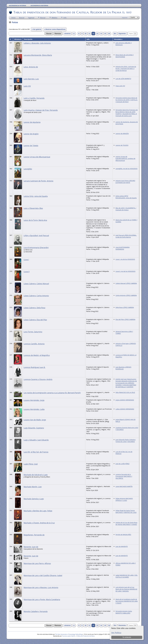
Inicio (13, 18)
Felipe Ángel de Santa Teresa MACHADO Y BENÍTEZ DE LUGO (126, 511)
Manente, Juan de (31, 547)
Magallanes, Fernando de (34, 535)
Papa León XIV (120, 86)
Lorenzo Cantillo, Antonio (34, 344)
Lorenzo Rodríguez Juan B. (34, 367)
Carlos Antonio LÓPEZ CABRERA (126, 295)
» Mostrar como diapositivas (55, 29)
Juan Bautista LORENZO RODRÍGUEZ (123, 368)
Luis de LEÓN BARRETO (123, 79)
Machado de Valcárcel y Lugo (36, 475)
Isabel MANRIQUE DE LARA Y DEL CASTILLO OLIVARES (127, 576)
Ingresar (31, 18)
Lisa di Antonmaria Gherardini (36, 248)
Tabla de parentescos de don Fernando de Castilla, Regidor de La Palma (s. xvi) (72, 12)
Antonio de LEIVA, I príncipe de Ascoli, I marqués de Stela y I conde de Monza (126, 69)
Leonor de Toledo (31, 145)
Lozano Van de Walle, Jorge (35, 420)
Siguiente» (122, 34)
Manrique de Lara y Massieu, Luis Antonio (41, 587)
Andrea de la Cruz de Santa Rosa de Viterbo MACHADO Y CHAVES (126, 523)
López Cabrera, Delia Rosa (34, 308)
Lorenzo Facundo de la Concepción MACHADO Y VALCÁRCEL (124, 476)
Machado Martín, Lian (33, 487)
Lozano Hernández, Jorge (34, 400)
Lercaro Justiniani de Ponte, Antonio (38, 181)
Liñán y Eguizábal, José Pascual (36, 235)
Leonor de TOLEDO (122, 145)
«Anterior (67, 34)
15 (105, 34)
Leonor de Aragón (31, 134)
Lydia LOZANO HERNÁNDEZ (125, 409)
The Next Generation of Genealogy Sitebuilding (69, 634)
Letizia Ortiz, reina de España (36, 196)
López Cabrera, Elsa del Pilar (35, 320)
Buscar (22, 18)
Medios (54, 18)
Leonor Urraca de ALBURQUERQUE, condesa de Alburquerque (125, 159)
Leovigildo (28, 169)
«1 (74, 34)
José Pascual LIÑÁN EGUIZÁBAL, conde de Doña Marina (126, 236)
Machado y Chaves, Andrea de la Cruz (39, 523)
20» (115, 34)
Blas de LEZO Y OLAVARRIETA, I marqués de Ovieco (126, 209)
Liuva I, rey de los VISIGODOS (125, 259)
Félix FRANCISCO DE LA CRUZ (125, 392)
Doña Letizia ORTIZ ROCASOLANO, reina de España (126, 197)
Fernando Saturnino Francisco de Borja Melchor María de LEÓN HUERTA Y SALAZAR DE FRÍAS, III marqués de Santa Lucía (127, 113)
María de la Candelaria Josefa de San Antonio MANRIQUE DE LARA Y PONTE (127, 601)
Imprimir (125, 18)
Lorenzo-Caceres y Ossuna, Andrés (38, 379)
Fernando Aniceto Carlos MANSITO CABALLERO (124, 612)
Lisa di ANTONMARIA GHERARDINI (123, 248)
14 (101, 34)
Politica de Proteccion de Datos (86, 636)
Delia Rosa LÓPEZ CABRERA (125, 307)
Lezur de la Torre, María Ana (35, 220)
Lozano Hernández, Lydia (34, 409)
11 (89, 34)
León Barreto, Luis (31, 79)
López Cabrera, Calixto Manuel (36, 284)
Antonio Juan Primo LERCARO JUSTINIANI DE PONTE (125, 182)
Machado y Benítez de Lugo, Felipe (38, 511)
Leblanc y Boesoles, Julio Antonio (37, 43)
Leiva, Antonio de (31, 67)
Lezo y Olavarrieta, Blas (33, 208)
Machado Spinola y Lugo (34, 499)
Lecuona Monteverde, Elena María (38, 55)
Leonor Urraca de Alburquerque (37, 157)
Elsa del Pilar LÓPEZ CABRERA (125, 319)
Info (65, 18)
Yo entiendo (127, 637)
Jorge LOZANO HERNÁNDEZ (125, 400)
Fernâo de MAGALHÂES (123, 535)
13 (97, 34)
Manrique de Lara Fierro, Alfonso (37, 563)
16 (109, 34)
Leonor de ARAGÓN (122, 134)
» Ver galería (36, 29)
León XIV (27, 86)
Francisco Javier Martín (69, 636)
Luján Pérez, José (31, 464)
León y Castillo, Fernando (34, 98)
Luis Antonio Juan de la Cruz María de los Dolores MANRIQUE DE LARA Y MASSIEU (126, 589)
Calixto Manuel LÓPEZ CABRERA (126, 283)
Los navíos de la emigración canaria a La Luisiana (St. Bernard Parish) (52, 393)
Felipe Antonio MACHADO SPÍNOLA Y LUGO (124, 499)
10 (85, 34)
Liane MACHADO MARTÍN (124, 486)
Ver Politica (116, 633)
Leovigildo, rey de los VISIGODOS (126, 169)
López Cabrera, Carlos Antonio (36, 296)
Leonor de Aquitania (32, 122)
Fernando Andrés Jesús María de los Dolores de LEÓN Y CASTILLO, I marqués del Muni (127, 100)
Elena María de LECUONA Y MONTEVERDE (125, 56)
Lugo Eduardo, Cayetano (34, 428)
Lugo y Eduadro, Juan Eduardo (36, 440)
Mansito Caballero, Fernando (36, 611)
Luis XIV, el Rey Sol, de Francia (36, 452)
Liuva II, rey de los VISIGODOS (125, 271)
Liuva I (26, 260)
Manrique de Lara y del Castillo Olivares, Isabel (43, 575)
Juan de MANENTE (122, 546)
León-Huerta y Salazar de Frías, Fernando (41, 110)
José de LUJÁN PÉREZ (122, 464)
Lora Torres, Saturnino (33, 332)
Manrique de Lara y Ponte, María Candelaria (42, 599)
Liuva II (27, 272)
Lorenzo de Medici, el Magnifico (37, 355)
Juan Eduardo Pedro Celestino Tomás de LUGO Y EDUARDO (125, 441)
